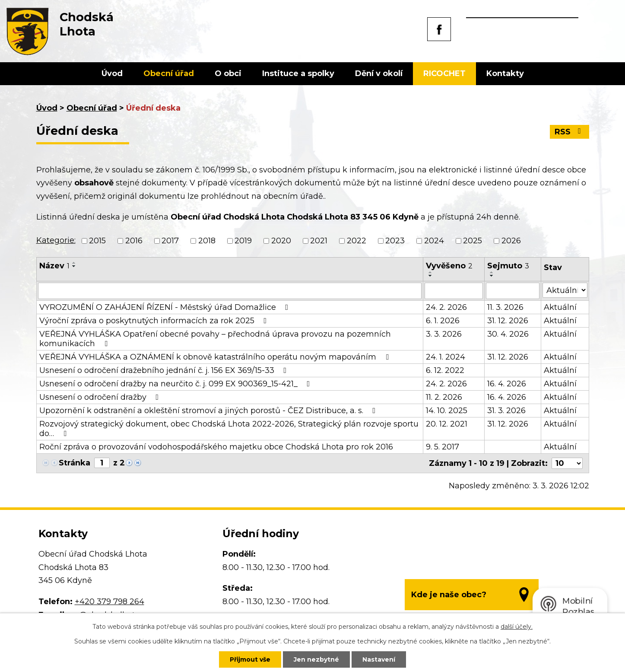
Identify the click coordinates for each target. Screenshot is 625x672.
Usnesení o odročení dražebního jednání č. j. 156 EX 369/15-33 (165, 370)
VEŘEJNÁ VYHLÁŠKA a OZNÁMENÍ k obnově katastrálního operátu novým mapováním (216, 357)
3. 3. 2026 (444, 334)
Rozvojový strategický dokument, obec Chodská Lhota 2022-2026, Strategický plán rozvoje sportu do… (229, 429)
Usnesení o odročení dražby (101, 397)
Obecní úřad (169, 73)
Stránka (75, 463)
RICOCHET (444, 73)
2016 (134, 241)
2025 (473, 241)
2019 (243, 241)
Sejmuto (508, 266)
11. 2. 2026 (444, 397)
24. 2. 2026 (446, 307)
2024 (434, 241)
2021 (319, 241)
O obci (228, 73)
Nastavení (379, 659)
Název (54, 266)
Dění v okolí (379, 73)
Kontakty (505, 73)
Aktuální (560, 307)
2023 (395, 241)
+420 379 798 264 (109, 602)
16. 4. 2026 (507, 384)
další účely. (517, 627)
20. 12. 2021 (447, 424)
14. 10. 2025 (447, 411)
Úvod (112, 73)
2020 (281, 241)
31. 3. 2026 (506, 411)
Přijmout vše (250, 659)
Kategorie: (56, 240)
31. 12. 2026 (508, 321)
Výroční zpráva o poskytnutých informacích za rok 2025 (155, 321)
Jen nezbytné (316, 659)
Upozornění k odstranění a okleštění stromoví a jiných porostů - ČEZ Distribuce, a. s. (209, 411)
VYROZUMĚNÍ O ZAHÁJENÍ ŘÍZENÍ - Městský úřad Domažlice (166, 307)
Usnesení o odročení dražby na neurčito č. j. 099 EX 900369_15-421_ (176, 384)
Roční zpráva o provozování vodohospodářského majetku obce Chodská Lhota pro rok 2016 (216, 447)
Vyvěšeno (449, 266)
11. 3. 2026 (505, 307)
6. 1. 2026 (443, 321)
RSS (569, 132)
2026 (511, 241)
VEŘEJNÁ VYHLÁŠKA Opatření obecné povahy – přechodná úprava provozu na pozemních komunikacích (215, 339)
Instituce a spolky (298, 73)
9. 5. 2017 (443, 447)
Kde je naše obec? (449, 595)
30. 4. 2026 (508, 334)
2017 (170, 241)
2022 (357, 241)
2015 (97, 241)
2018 (207, 241)
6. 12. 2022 (445, 370)
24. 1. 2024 (446, 357)
